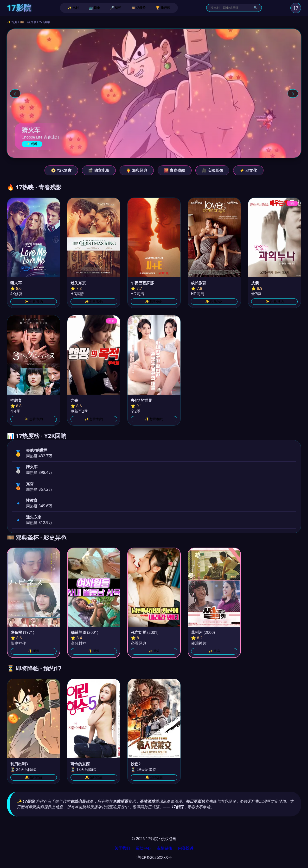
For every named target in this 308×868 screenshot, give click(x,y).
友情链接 (165, 848)
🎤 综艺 (116, 8)
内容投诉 (186, 848)
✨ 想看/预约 (33, 301)
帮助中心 (143, 848)
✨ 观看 (32, 144)
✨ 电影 (73, 8)
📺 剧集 (94, 8)
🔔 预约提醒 (34, 777)
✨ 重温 (34, 651)
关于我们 (122, 848)
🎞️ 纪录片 (139, 8)
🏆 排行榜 (163, 8)
